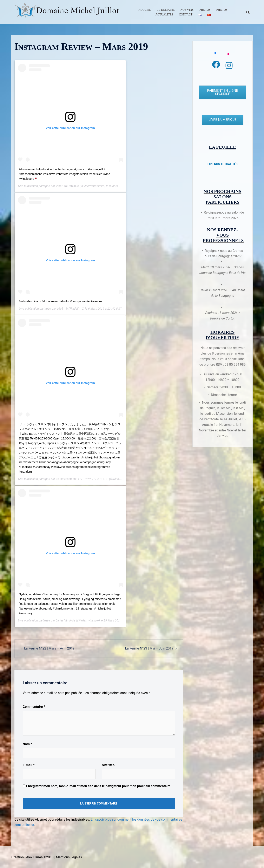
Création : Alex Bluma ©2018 (32, 857)
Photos (205, 10)
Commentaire (34, 707)
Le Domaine (166, 10)
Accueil (145, 10)
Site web (108, 765)
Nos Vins (187, 10)
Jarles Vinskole (66, 620)
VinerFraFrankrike (67, 186)
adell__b (62, 309)
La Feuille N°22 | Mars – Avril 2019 (49, 648)
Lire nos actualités (223, 164)
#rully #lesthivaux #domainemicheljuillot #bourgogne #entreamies (61, 301)
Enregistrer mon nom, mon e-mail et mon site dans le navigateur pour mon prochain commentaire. (99, 786)
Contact (186, 15)
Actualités (164, 15)
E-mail (29, 765)
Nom (27, 744)
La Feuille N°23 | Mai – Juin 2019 (149, 648)
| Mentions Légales (68, 857)
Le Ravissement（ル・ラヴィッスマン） (82, 479)
